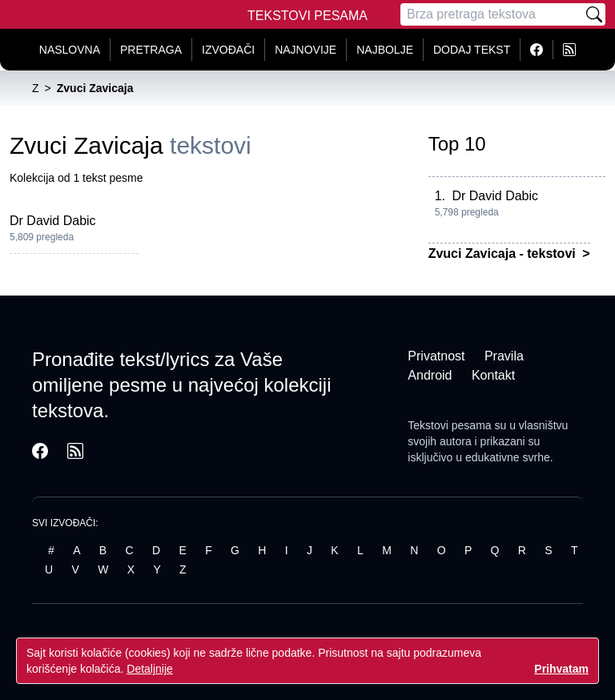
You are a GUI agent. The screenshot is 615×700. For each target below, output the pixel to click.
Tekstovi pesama (449, 425)
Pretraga (151, 50)
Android (430, 375)
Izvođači (228, 50)
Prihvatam (561, 669)
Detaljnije (150, 669)
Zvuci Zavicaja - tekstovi (504, 253)
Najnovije (305, 50)
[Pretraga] (492, 14)
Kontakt (493, 375)
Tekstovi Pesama (307, 16)
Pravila (504, 356)
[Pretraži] (594, 14)
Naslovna (70, 50)
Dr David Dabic (53, 221)
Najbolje (385, 50)
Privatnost (436, 356)
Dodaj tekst (472, 50)
